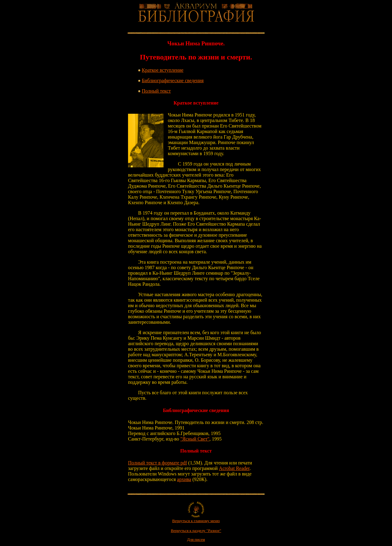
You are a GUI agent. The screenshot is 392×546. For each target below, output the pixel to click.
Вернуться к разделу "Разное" (196, 531)
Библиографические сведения (173, 80)
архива (184, 479)
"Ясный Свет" (195, 439)
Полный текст (156, 91)
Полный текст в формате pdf (158, 463)
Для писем (196, 539)
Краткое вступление (163, 70)
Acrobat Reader (234, 468)
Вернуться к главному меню (196, 519)
